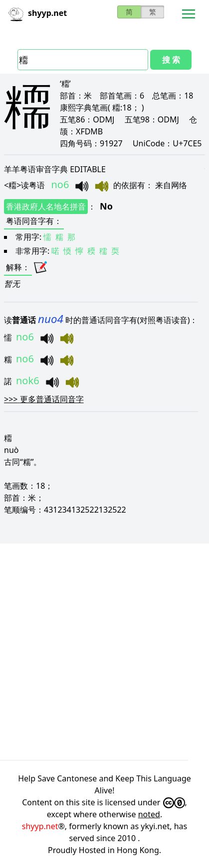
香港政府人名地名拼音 (46, 207)
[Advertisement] (104, 652)
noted (149, 814)
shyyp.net (40, 826)
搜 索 (171, 60)
